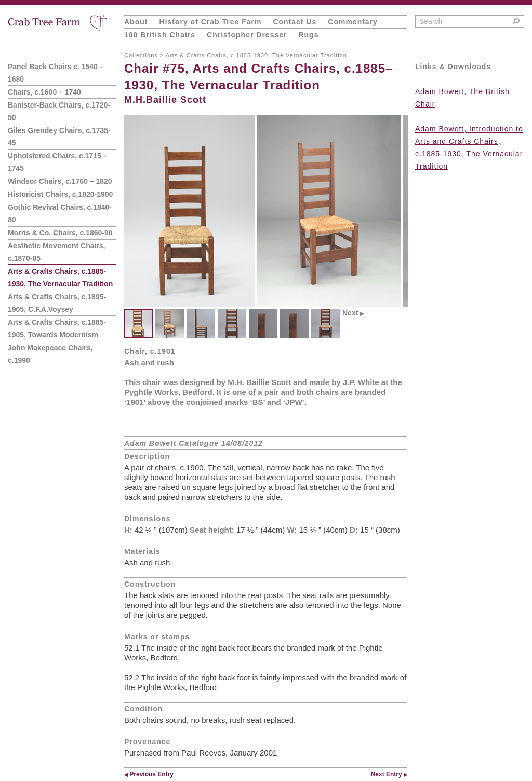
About (136, 22)
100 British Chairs (160, 35)
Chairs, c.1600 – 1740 (44, 92)
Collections (141, 55)
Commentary (353, 22)
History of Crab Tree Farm (210, 22)
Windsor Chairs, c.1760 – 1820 (60, 181)
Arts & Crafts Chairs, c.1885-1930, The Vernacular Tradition (256, 55)
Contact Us (295, 22)
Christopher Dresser (247, 35)
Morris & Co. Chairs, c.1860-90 (60, 233)
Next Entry (389, 774)
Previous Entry (149, 774)
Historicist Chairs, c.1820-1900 (60, 194)
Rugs (308, 35)
